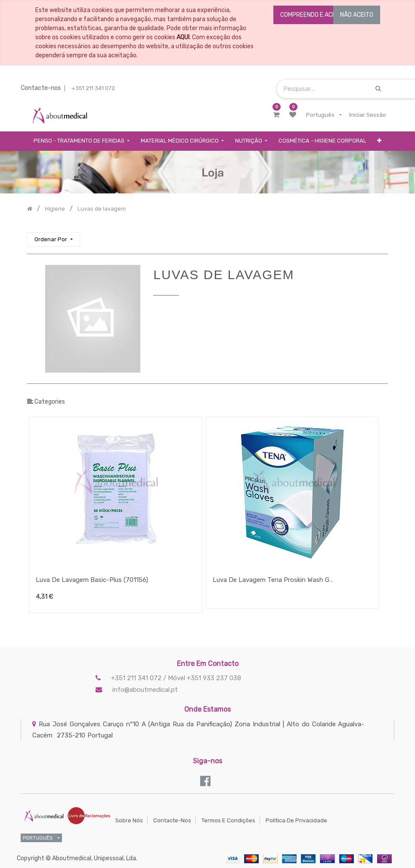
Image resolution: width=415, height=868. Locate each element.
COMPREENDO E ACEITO (313, 15)
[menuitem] (322, 141)
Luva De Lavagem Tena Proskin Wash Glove (273, 580)
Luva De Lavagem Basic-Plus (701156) (92, 580)
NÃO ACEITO (357, 15)
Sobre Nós (129, 820)
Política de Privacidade (296, 820)
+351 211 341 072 (93, 88)
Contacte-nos (172, 820)
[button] (379, 141)
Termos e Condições (228, 820)
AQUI (183, 37)
